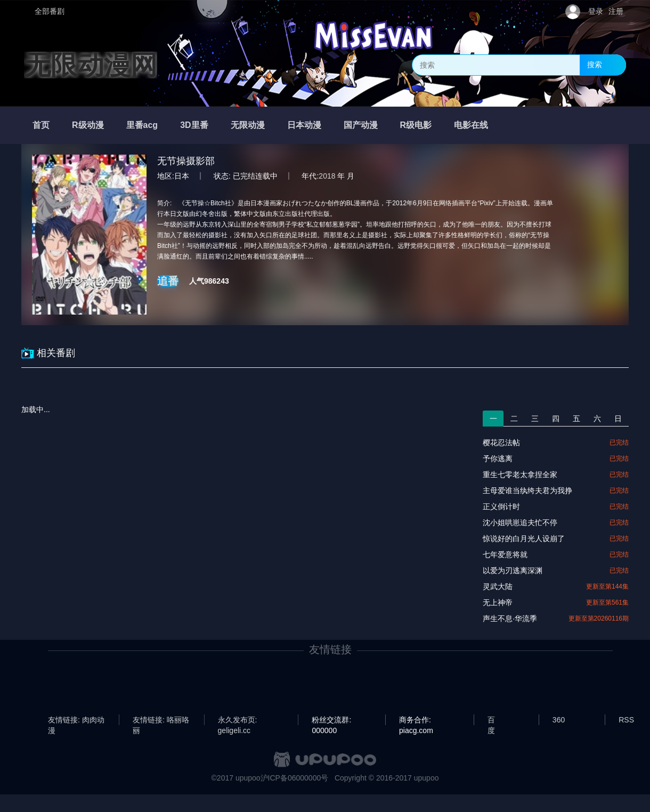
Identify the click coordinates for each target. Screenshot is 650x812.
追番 (168, 281)
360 (559, 720)
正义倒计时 (501, 507)
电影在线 (471, 125)
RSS (626, 720)
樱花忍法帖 (501, 443)
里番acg (142, 125)
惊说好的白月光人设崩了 (524, 538)
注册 (616, 11)
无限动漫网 (91, 65)
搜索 (595, 65)
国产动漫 (361, 125)
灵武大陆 (498, 586)
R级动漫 (88, 125)
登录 (596, 11)
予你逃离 (498, 459)
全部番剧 (50, 11)
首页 (41, 125)
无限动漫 (248, 125)
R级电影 (416, 125)
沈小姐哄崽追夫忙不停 (520, 522)
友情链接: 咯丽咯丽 (161, 720)
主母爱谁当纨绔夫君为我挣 (527, 491)
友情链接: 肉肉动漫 (76, 720)
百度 (491, 720)
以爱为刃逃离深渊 (513, 570)
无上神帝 (498, 602)
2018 (327, 176)
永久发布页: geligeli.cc (238, 720)
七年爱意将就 (505, 554)
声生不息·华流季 (510, 618)
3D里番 (194, 125)
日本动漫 (304, 125)
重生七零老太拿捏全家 (520, 475)
